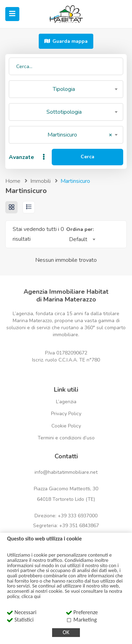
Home (13, 181)
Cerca (87, 157)
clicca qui (31, 596)
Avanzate (28, 157)
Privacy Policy (66, 414)
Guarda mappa (66, 41)
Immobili (40, 181)
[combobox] (66, 89)
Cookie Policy (66, 426)
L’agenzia (66, 402)
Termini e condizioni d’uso (66, 438)
